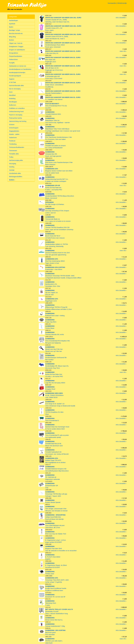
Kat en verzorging (15, 89)
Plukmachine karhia (15, 118)
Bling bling (12, 37)
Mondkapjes (13, 102)
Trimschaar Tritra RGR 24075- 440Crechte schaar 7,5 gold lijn (57, 580)
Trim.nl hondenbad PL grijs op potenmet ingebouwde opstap (57, 435)
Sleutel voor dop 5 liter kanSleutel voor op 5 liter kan (54, 349)
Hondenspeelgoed (15, 76)
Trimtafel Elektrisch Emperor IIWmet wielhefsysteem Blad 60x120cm (57, 469)
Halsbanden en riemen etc (18, 66)
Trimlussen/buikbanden (17, 147)
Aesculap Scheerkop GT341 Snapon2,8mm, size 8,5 (57, 211)
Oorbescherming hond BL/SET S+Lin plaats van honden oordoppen (57, 179)
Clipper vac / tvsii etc (16, 43)
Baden (11, 27)
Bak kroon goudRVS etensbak (55, 632)
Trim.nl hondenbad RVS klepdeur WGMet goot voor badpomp (58, 341)
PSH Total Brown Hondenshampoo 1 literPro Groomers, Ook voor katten (59, 137)
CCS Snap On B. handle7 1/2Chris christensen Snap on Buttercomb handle (60, 404)
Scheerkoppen (14, 128)
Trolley (11, 157)
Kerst (11, 92)
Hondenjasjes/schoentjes (17, 72)
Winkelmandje (122, 3)
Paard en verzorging (16, 115)
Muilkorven (13, 105)
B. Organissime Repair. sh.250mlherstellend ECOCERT (56, 565)
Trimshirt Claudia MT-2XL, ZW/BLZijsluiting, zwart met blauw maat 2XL (63, 20)
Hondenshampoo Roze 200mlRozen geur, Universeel (63, 45)
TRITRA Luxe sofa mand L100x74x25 (54, 641)
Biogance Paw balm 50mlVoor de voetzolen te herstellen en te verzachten (61, 549)
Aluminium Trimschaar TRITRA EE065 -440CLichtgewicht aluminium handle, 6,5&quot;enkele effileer (63, 276)
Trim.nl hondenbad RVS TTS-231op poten (56, 106)
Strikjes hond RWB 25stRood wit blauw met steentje (55, 517)
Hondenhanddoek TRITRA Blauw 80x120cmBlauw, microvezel (60, 196)
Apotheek (12, 24)
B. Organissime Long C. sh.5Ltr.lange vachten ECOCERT (56, 540)
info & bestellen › (121, 18)
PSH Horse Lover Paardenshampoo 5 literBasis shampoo (59, 162)
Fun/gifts (12, 63)
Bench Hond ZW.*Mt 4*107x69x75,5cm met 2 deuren (55, 236)
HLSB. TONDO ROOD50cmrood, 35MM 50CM (54, 395)
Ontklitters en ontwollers (17, 108)
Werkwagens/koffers (16, 177)
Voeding (12, 167)
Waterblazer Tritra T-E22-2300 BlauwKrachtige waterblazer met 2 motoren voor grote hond (63, 129)
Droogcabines (14, 53)
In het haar (13, 82)
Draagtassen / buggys (16, 46)
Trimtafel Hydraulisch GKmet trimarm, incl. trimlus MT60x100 (57, 452)
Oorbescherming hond (16, 112)
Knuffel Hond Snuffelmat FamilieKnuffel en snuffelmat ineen (56, 588)
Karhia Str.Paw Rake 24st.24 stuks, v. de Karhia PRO (54, 374)
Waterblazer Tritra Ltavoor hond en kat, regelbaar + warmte (58, 120)
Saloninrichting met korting (18, 121)
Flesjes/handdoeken (16, 56)
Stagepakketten (14, 131)
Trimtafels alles (14, 154)
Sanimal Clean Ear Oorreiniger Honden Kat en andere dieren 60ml (57, 427)
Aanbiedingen (14, 20)
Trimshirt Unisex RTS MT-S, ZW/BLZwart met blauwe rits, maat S (63, 37)
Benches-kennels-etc (16, 33)
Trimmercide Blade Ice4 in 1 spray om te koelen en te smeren (58, 219)
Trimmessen (13, 151)
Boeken (11, 40)
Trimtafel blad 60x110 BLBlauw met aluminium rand (54, 444)
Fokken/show (13, 59)
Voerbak (12, 170)
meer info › (123, 51)
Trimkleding (13, 144)
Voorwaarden (112, 3)
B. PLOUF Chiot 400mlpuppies (53, 557)
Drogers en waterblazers (17, 50)
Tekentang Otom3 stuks (51, 603)
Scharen (12, 125)
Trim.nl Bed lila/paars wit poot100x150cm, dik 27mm (55, 525)
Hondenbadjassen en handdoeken (20, 69)
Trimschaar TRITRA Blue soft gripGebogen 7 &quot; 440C (56, 494)
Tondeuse (12, 141)
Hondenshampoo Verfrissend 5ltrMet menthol (56, 358)
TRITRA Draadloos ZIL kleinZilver (54, 412)
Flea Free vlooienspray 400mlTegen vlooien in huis (55, 261)
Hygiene (12, 79)
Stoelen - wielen (14, 134)
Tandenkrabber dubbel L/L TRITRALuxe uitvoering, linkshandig (57, 244)
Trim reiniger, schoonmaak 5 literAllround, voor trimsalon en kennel (56, 509)
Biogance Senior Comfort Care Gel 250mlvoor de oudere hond (59, 171)
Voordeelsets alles (15, 173)
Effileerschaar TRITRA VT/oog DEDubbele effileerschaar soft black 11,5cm (59, 307)
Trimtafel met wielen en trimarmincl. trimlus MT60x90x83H (56, 146)
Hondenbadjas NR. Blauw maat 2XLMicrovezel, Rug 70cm (57, 366)
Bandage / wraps (14, 30)
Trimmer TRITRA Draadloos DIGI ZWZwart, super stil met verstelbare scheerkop (59, 227)
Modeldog (12, 99)
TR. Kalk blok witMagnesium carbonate (53, 477)
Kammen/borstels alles (16, 86)
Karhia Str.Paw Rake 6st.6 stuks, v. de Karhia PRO (54, 188)
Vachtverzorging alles (16, 160)
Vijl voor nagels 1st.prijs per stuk (52, 293)
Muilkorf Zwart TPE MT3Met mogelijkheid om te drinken (55, 460)
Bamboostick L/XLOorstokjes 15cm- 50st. (53, 284)
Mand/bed (12, 95)
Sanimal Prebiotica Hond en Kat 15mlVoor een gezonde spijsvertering (58, 253)
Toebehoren (13, 138)
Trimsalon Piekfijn (27, 5)
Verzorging (13, 164)
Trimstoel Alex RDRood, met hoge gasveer (53, 154)
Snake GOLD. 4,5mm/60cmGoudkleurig (63, 85)
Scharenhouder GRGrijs (52, 486)
